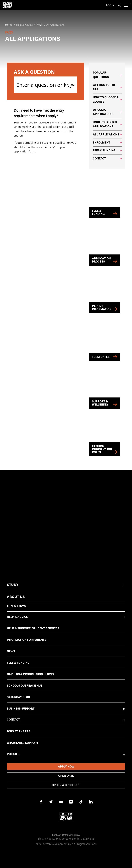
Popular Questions (107, 75)
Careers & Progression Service (31, 674)
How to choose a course (107, 99)
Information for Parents (27, 640)
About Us (16, 597)
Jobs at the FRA (19, 731)
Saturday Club (18, 697)
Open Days (16, 606)
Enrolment (107, 142)
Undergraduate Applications (107, 124)
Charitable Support (23, 743)
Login (110, 5)
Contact (107, 158)
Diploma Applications (107, 112)
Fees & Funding (107, 150)
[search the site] (119, 5)
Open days (66, 776)
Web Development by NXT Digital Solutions (71, 844)
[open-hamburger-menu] (127, 5)
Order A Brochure (66, 785)
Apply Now (66, 766)
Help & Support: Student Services (33, 628)
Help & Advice (17, 617)
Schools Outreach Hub (25, 686)
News (11, 651)
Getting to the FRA (107, 87)
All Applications (107, 134)
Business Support (21, 709)
